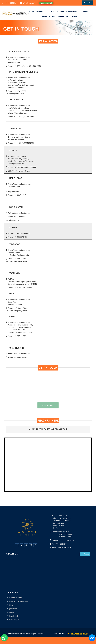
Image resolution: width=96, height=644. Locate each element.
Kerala (12, 612)
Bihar (11, 605)
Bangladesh (14, 616)
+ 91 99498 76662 (10, 3)
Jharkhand (13, 609)
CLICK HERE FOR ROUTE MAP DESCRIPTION (48, 429)
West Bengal (14, 620)
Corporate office (16, 598)
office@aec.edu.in (29, 3)
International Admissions (19, 601)
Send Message (48, 405)
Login (88, 3)
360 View (85, 554)
